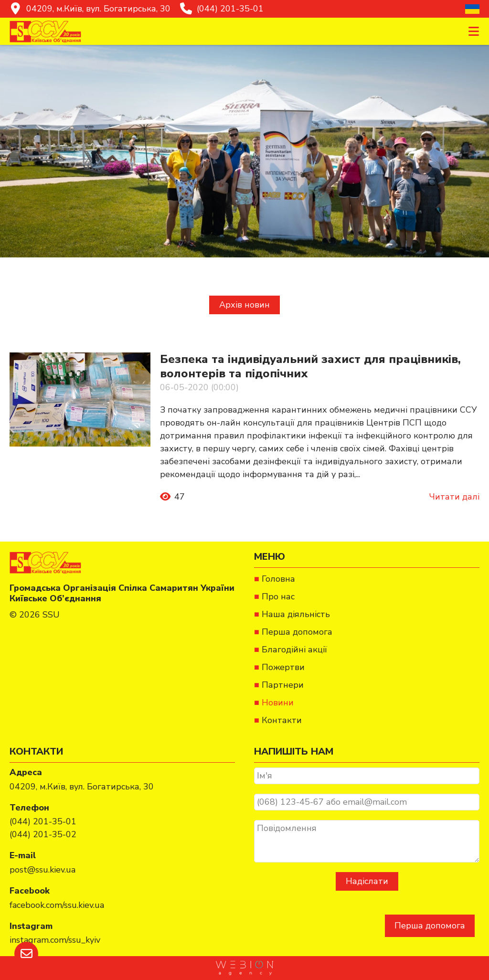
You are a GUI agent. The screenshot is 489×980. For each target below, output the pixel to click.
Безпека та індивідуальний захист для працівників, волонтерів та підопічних (310, 366)
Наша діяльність (296, 614)
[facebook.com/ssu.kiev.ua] (57, 905)
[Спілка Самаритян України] (45, 31)
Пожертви (283, 667)
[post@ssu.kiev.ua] (43, 870)
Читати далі (454, 497)
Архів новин (244, 305)
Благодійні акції (294, 650)
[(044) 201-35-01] (222, 9)
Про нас (278, 597)
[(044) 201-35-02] (43, 835)
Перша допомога (430, 926)
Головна (278, 579)
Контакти (282, 720)
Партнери (283, 685)
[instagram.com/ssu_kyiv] (55, 940)
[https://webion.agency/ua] (244, 968)
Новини (278, 703)
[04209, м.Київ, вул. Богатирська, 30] (90, 9)
